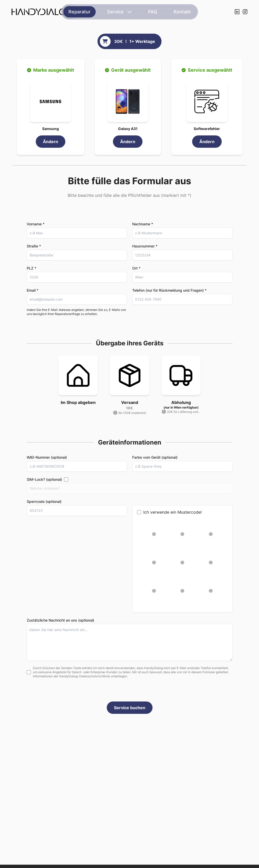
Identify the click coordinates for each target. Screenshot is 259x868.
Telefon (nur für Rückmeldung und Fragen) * (169, 290)
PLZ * (32, 268)
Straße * (34, 246)
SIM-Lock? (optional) (44, 481)
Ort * (136, 268)
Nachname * (143, 224)
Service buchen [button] (130, 709)
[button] (50, 101)
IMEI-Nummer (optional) (47, 459)
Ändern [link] (51, 142)
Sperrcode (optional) (44, 503)
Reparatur (79, 12)
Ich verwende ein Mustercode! (169, 514)
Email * (33, 290)
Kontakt (182, 12)
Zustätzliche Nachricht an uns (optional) (60, 622)
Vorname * (36, 224)
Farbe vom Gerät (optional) (155, 459)
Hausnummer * (145, 246)
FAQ (153, 12)
